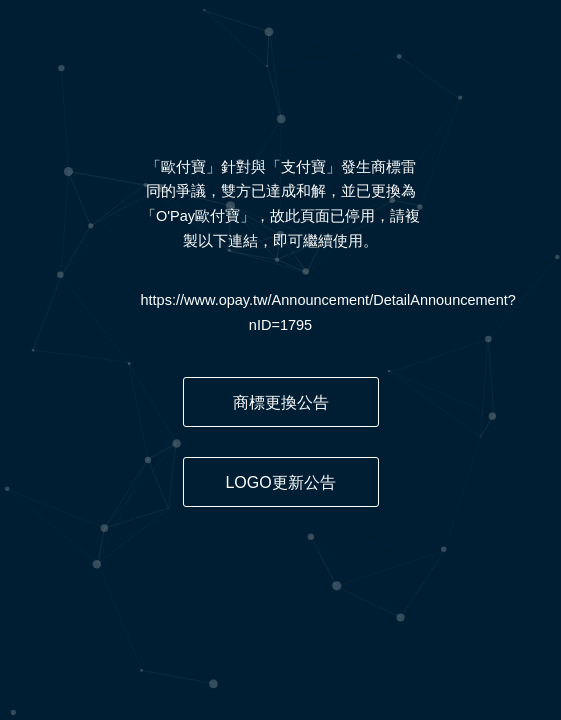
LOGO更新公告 (280, 482)
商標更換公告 (281, 402)
